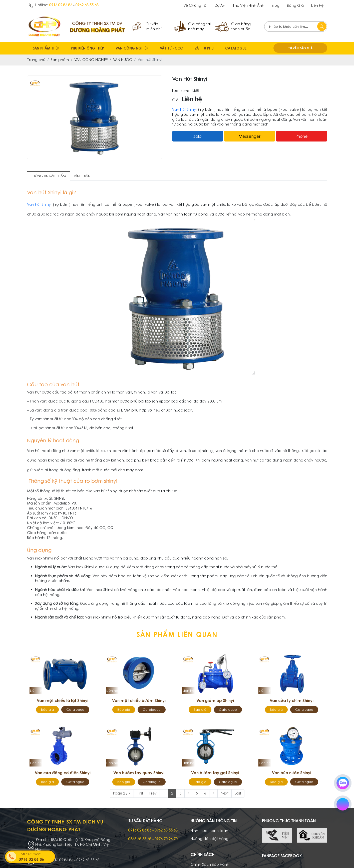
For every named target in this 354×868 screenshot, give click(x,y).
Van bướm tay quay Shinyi (139, 773)
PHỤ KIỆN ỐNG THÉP (87, 48)
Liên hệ (317, 5)
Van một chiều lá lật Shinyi (63, 700)
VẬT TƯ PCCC (171, 48)
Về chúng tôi (195, 5)
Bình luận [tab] (82, 176)
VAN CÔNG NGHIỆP (132, 48)
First (140, 793)
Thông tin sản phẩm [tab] (49, 176)
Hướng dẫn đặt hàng (210, 839)
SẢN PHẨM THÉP (46, 48)
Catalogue (75, 710)
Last (238, 793)
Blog (276, 5)
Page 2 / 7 (122, 793)
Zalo (198, 136)
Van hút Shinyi (185, 109)
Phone (302, 136)
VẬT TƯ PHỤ (204, 48)
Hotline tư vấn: (36, 857)
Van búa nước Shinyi (292, 773)
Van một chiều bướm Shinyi (139, 700)
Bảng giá (295, 5)
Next (225, 793)
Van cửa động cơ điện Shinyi (63, 773)
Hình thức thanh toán (209, 831)
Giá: (176, 100)
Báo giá (47, 710)
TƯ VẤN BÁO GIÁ (300, 48)
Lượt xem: (181, 91)
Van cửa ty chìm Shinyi (292, 700)
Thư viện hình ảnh (248, 5)
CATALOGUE (236, 48)
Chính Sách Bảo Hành (210, 864)
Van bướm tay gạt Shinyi (215, 773)
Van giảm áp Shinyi (215, 700)
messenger (250, 136)
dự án (220, 5)
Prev (153, 793)
